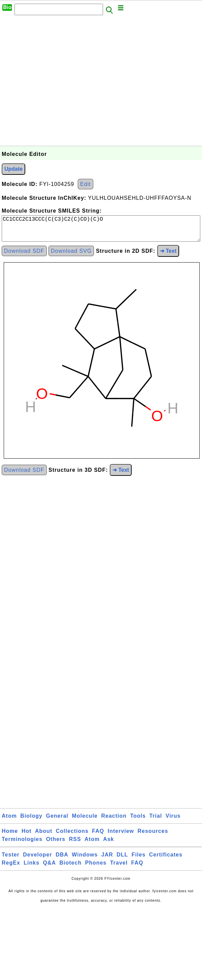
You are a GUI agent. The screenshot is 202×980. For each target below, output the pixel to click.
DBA (62, 860)
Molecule (85, 821)
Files (139, 860)
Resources (153, 836)
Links (31, 868)
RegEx (11, 868)
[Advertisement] (63, 83)
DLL (122, 860)
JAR (107, 860)
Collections (72, 836)
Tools (138, 821)
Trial (156, 821)
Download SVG (71, 256)
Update (13, 169)
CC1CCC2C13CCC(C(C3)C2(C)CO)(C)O (101, 231)
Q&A (50, 868)
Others (56, 845)
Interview (121, 836)
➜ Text (168, 256)
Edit (86, 184)
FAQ (98, 836)
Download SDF (24, 256)
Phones (96, 868)
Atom (9, 821)
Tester (11, 860)
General (57, 821)
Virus (173, 821)
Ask (108, 845)
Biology (31, 821)
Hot (27, 836)
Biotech (71, 868)
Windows (85, 860)
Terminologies (22, 845)
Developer (37, 860)
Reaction (114, 821)
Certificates (166, 860)
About (44, 836)
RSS (75, 845)
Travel (119, 868)
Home (10, 836)
